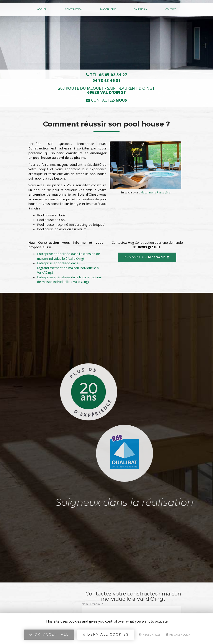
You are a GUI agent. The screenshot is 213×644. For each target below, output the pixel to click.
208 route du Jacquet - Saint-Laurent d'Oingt (106, 90)
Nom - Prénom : (93, 604)
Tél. (106, 75)
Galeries (141, 9)
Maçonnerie (108, 9)
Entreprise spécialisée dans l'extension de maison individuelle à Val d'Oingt (69, 256)
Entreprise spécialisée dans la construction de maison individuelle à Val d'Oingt (69, 279)
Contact (171, 9)
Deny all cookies (106, 634)
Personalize (150, 634)
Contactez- (106, 100)
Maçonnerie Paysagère (156, 192)
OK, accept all (49, 634)
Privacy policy (178, 634)
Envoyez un (147, 257)
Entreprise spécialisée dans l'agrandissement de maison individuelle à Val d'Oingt (68, 268)
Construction (74, 9)
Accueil (42, 9)
